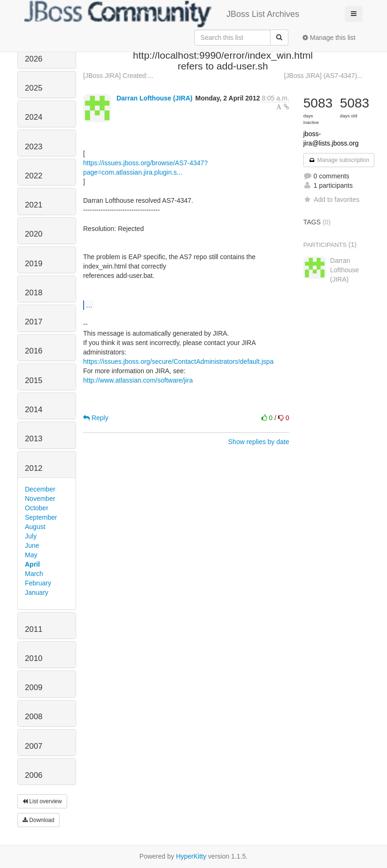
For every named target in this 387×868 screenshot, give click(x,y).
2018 (34, 293)
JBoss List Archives (162, 14)
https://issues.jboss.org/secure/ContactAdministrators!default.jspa (178, 361)
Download (39, 820)
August (35, 527)
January (37, 592)
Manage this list (329, 38)
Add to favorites (331, 200)
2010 (34, 658)
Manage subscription (339, 160)
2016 (34, 351)
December (40, 489)
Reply (96, 418)
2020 (34, 234)
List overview (42, 801)
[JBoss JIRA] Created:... (118, 76)
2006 (34, 775)
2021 (34, 205)
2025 (34, 88)
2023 (34, 147)
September (41, 517)
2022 (34, 176)
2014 (34, 410)
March (34, 574)
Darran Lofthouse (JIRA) (155, 98)
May (31, 555)
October (37, 508)
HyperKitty (191, 856)
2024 (34, 117)
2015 (34, 380)
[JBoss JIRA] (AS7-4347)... (323, 76)
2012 (34, 468)
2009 (34, 687)
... (89, 305)
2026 (34, 59)
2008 (34, 717)
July (31, 536)
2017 (34, 322)
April (32, 564)
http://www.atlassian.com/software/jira (138, 380)
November (40, 499)
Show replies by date (259, 442)
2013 (34, 439)
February (38, 583)
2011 (34, 629)
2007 (34, 746)
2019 (34, 264)
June (32, 545)
